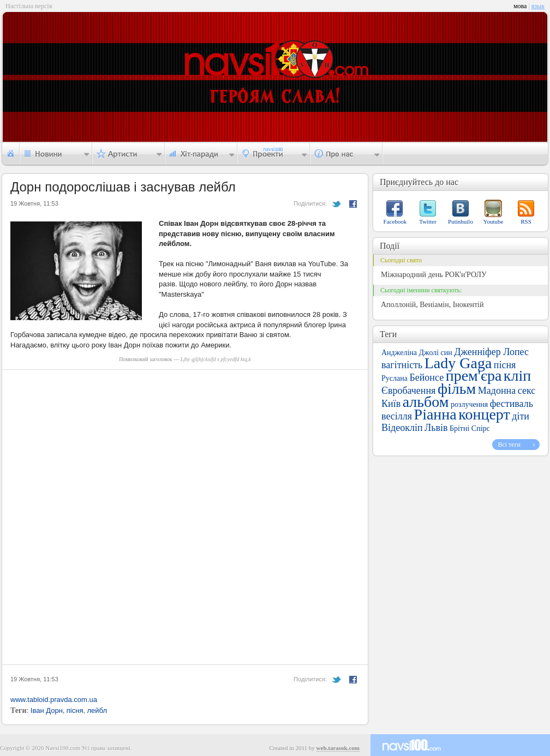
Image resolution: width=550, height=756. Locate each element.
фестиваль (512, 404)
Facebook (395, 221)
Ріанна (435, 414)
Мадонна (497, 391)
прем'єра (474, 376)
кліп (517, 376)
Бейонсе (426, 377)
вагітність (402, 365)
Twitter (428, 221)
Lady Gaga (458, 363)
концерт (484, 414)
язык (538, 6)
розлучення (469, 404)
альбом (426, 402)
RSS (526, 221)
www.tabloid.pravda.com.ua (54, 700)
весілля (397, 416)
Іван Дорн (47, 710)
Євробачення (408, 391)
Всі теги (509, 445)
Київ (391, 404)
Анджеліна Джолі (410, 353)
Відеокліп (402, 428)
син (447, 353)
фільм (457, 389)
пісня (75, 710)
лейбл (97, 710)
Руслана (394, 378)
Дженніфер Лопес (491, 352)
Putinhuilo (461, 221)
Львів (436, 428)
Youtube (494, 221)
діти (521, 416)
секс (527, 391)
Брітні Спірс (470, 428)
